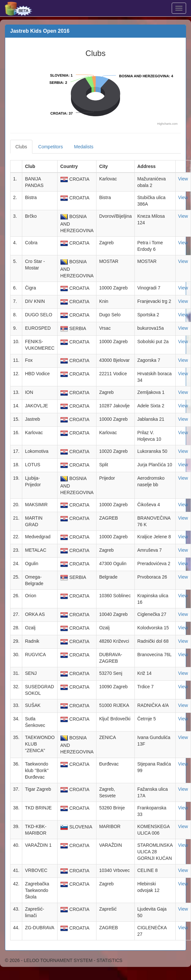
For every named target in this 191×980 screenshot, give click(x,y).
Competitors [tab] (51, 147)
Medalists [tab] (84, 147)
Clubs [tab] (21, 147)
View (183, 179)
